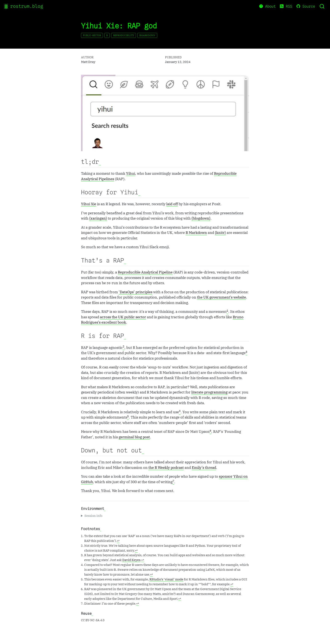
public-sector (92, 35)
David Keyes (131, 560)
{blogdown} (201, 218)
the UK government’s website (222, 297)
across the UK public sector (123, 317)
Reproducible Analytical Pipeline (145, 272)
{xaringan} (98, 218)
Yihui (131, 173)
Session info (93, 516)
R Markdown (196, 233)
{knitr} (220, 233)
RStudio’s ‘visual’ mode (166, 579)
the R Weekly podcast (166, 468)
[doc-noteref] (228, 312)
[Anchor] (100, 162)
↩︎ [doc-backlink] (118, 541)
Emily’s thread (204, 468)
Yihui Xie (89, 204)
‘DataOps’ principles (136, 292)
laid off (172, 204)
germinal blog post (134, 437)
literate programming (209, 392)
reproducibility (124, 35)
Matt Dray (88, 62)
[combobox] (322, 6)
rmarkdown (147, 35)
